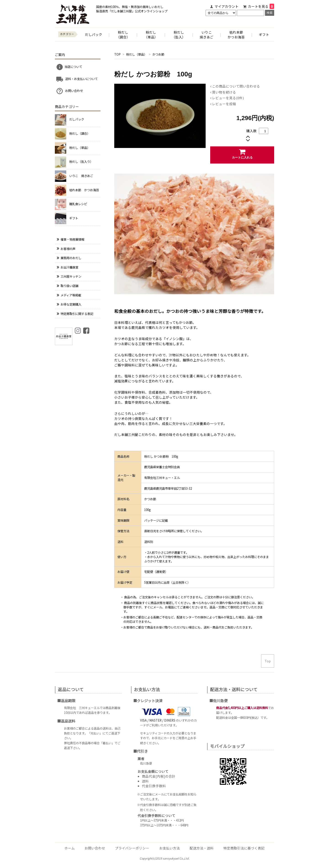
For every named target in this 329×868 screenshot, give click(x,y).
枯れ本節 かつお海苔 (84, 190)
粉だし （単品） (151, 35)
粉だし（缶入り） (81, 162)
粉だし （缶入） (179, 35)
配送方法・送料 (202, 848)
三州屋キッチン (69, 276)
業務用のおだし (69, 258)
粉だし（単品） (137, 54)
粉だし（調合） (80, 133)
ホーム (70, 848)
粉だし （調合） (123, 35)
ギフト (264, 34)
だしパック (94, 34)
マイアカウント (227, 6)
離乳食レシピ (78, 204)
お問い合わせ (69, 91)
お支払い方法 (170, 848)
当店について (69, 67)
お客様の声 (66, 249)
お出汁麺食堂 (67, 267)
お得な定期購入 (69, 304)
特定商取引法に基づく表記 (244, 848)
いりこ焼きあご (207, 35)
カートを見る (261, 6)
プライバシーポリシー (132, 848)
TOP (117, 54)
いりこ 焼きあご (81, 176)
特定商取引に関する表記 (75, 314)
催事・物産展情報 (70, 239)
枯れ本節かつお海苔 (236, 35)
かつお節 (158, 54)
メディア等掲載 (69, 295)
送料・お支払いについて (77, 79)
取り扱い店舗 (67, 286)
